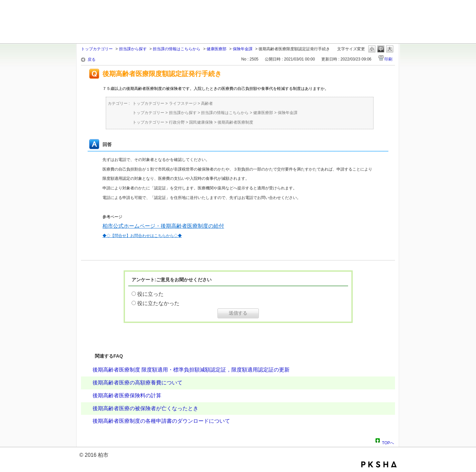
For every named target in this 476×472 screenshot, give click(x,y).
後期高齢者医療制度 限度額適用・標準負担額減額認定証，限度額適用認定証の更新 (191, 370)
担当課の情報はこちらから (177, 49)
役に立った (150, 294)
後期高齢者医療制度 (235, 122)
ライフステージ (183, 103)
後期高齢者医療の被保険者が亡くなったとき (145, 408)
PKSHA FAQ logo (379, 464)
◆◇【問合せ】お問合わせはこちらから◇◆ (142, 236)
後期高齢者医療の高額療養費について (138, 383)
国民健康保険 (201, 122)
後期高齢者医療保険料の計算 (127, 395)
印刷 (388, 59)
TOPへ (388, 442)
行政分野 (177, 122)
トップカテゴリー (97, 49)
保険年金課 (243, 49)
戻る (92, 59)
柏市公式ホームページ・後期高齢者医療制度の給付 (163, 226)
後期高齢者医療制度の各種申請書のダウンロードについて (161, 421)
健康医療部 (217, 49)
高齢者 (207, 103)
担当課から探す (133, 49)
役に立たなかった (158, 303)
